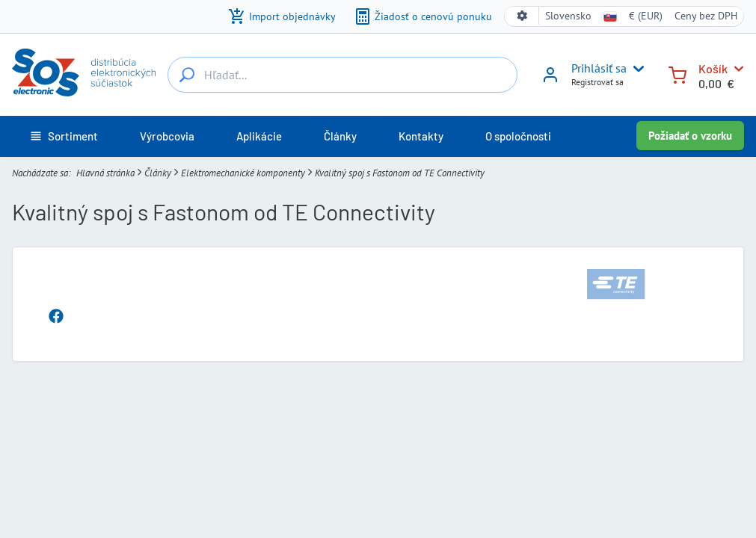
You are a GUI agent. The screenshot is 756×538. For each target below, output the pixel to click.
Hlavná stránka (105, 173)
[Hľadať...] (187, 75)
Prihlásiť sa (599, 68)
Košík (713, 68)
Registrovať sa (597, 82)
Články (158, 173)
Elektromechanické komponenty (243, 173)
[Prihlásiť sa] (550, 80)
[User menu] (636, 69)
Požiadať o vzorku (690, 136)
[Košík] (677, 74)
